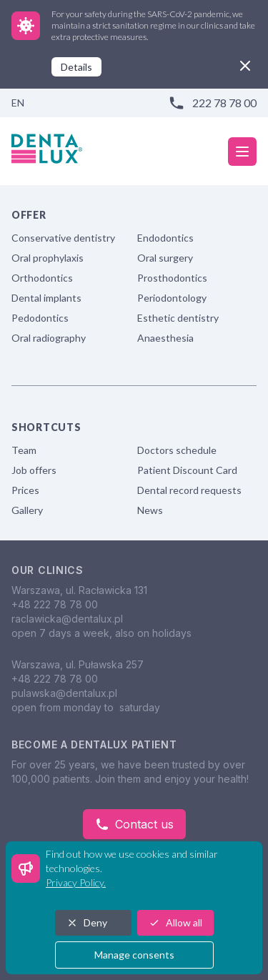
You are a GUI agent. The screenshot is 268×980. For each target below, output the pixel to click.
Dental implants (46, 298)
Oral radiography (49, 338)
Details (76, 67)
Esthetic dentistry (178, 318)
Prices (25, 490)
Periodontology (172, 298)
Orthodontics (42, 278)
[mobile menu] (242, 152)
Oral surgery (165, 258)
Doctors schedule (177, 450)
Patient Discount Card (187, 470)
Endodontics (165, 238)
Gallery (27, 510)
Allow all (175, 922)
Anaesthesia (165, 338)
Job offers (34, 470)
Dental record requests (189, 490)
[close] (245, 66)
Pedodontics (40, 318)
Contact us (134, 824)
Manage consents (134, 955)
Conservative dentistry (63, 238)
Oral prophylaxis (48, 258)
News (150, 510)
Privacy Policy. (76, 882)
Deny (87, 922)
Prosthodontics (172, 278)
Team (24, 450)
